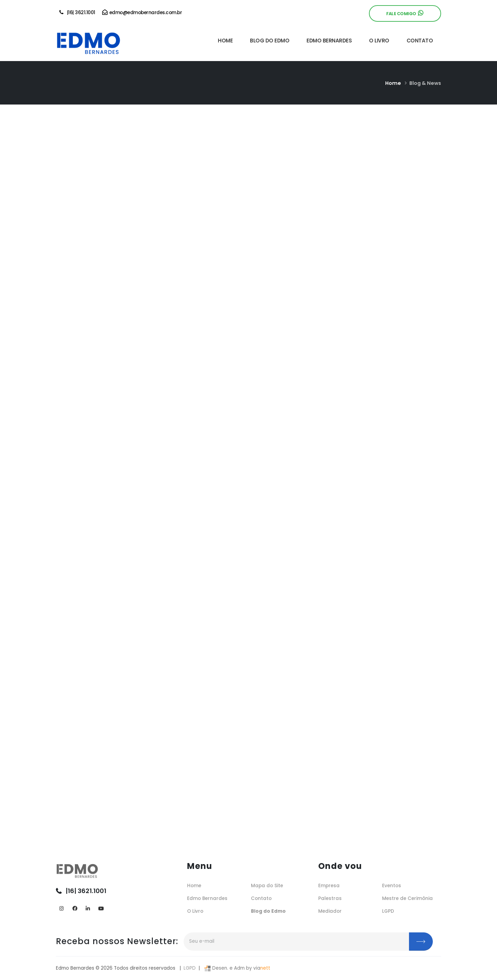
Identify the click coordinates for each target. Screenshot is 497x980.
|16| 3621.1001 (77, 13)
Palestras (330, 898)
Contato (261, 898)
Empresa (329, 886)
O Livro (195, 911)
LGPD (388, 911)
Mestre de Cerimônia (407, 898)
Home (393, 83)
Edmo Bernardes (207, 898)
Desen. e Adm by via (236, 968)
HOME (225, 41)
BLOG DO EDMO (270, 41)
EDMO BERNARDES (329, 41)
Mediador (330, 911)
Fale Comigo (405, 13)
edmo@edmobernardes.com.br (142, 13)
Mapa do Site (267, 886)
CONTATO (420, 41)
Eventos (392, 886)
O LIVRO (379, 41)
